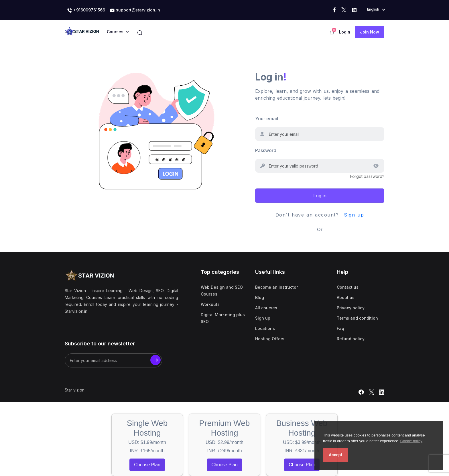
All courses (266, 308)
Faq (340, 328)
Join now (370, 32)
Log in (320, 196)
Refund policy (351, 339)
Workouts (210, 304)
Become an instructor (276, 287)
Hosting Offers (270, 339)
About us (346, 297)
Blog (260, 297)
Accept (335, 455)
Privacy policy (351, 308)
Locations (265, 328)
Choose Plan (147, 465)
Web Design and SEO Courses (222, 291)
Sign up (354, 215)
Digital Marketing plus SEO (223, 318)
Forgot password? (367, 176)
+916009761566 (86, 10)
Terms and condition (357, 318)
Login (345, 32)
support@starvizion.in (135, 10)
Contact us (348, 287)
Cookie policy (411, 441)
